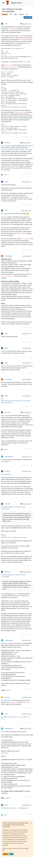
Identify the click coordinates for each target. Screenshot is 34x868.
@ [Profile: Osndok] (4, 217)
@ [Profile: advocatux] (5, 753)
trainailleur (7, 143)
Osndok (7, 182)
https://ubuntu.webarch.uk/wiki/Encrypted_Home (15, 150)
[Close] (31, 823)
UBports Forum (16, 3)
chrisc (6, 24)
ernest (6, 396)
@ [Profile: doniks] (4, 366)
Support (5, 14)
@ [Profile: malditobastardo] (6, 474)
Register (6, 854)
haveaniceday (8, 256)
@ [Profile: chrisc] (3, 146)
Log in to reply (28, 17)
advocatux (7, 697)
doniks (6, 348)
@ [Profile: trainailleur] (5, 214)
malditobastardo (9, 457)
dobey (6, 334)
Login (11, 854)
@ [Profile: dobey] (3, 351)
